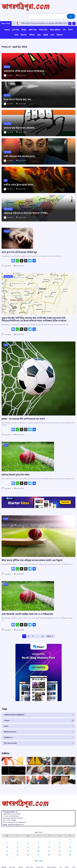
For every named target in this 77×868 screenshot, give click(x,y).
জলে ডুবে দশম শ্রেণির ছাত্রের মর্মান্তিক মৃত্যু (19, 252)
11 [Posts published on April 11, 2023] (17, 847)
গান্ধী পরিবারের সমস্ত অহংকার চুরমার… (20, 156)
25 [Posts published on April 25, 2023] (17, 855)
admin (11, 75)
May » (41, 861)
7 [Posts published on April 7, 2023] (49, 843)
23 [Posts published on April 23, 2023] (70, 851)
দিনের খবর (8, 124)
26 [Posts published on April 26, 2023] (28, 855)
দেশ (6, 180)
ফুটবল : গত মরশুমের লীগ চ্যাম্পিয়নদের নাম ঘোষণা (23, 419)
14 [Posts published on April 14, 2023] (49, 847)
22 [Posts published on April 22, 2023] (60, 851)
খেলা (6, 345)
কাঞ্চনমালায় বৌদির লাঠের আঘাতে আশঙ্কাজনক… (25, 71)
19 (43, 636)
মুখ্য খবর (7, 67)
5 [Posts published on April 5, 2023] (28, 843)
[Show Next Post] (74, 24)
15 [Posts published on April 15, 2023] (60, 847)
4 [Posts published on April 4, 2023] (17, 843)
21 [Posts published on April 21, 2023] (49, 851)
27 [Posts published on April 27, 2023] (38, 855)
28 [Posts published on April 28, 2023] (49, 855)
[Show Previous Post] (70, 24)
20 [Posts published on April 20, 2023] (38, 851)
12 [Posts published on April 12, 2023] (28, 847)
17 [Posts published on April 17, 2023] (7, 851)
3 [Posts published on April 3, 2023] (7, 843)
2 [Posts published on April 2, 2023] (70, 840)
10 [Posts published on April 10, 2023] (7, 847)
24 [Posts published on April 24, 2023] (7, 855)
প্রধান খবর (7, 152)
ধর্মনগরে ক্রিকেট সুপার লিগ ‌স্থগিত (16, 475)
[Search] (71, 16)
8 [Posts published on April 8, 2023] (60, 843)
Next (50, 636)
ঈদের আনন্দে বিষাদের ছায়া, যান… (18, 100)
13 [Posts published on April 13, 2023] (38, 847)
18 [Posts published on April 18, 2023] (17, 851)
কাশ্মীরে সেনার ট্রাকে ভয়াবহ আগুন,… (19, 185)
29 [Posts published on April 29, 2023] (60, 855)
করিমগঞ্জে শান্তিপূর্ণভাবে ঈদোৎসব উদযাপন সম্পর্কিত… (26, 213)
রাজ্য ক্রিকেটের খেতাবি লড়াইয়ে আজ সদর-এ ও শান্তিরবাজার (27, 614)
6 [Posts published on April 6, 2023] (38, 843)
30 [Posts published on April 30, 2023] (70, 855)
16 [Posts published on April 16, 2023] (70, 847)
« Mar (36, 861)
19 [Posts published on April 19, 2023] (28, 851)
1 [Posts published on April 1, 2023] (60, 840)
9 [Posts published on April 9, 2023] (70, 843)
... (37, 636)
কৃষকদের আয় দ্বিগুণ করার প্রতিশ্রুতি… (20, 128)
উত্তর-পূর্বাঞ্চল (8, 209)
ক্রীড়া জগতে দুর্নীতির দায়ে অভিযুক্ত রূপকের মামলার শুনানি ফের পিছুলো (32, 560)
